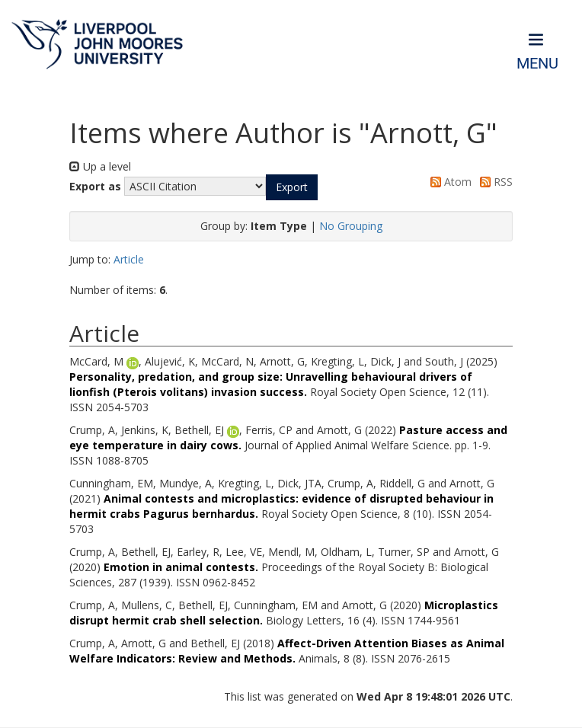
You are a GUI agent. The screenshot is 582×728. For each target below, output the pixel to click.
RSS (494, 182)
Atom (448, 182)
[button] (292, 187)
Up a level (100, 166)
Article (129, 259)
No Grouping (351, 226)
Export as (95, 186)
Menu (537, 64)
